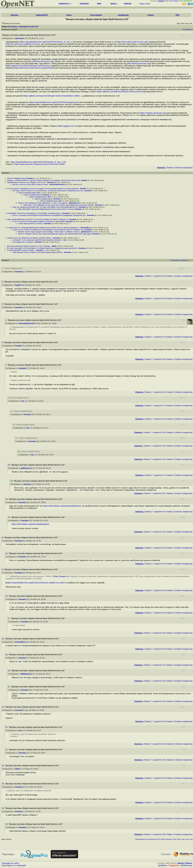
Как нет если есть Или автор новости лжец (30, 184)
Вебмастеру (186, 865)
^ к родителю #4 (159, 392)
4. (3, 342)
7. (7, 365)
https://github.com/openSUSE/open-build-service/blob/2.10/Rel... (52, 96)
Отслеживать (187, 30)
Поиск (142, 4)
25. (10, 671)
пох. (38, 193)
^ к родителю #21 (158, 459)
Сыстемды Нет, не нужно (23, 242)
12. (3, 707)
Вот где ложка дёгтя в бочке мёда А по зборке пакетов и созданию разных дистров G (42, 248)
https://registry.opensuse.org (153, 113)
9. (3, 569)
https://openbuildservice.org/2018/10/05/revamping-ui (53, 102)
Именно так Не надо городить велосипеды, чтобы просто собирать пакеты (49, 232)
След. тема (189, 839)
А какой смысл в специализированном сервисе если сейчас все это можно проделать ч (43, 228)
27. (7, 750)
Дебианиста (74, 203)
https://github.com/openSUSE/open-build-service (28, 66)
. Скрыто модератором (29, 451)
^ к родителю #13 (158, 532)
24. (10, 465)
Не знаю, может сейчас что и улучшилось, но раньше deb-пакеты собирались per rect (48, 191)
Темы (174, 839)
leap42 (84, 180)
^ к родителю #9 (159, 613)
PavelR (83, 189)
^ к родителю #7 (159, 405)
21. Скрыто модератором (26, 438)
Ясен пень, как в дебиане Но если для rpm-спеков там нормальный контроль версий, (59, 205)
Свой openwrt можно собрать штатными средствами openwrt (38, 252)
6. (3, 537)
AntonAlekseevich (57, 184)
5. (7, 320)
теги (148, 4)
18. (7, 655)
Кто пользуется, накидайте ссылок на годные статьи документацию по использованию (43, 189)
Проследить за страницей (14, 865)
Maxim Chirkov (185, 863)
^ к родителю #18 (158, 681)
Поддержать (174, 865)
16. (7, 596)
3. (3, 304)
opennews (19, 38)
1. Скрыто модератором (12, 268)
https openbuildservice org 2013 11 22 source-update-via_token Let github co (37, 219)
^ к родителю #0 (159, 276)
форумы (15, 15)
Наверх (170, 276)
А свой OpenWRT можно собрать (21, 250)
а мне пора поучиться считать (30, 223)
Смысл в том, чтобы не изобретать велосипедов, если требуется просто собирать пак (48, 230)
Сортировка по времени (179, 260)
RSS (177, 15)
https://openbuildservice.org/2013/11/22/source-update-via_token (36, 583)
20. (7, 727)
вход (167, 1)
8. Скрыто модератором (18, 398)
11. (3, 639)
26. (3, 784)
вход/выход (123, 15)
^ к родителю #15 (158, 432)
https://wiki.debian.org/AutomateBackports (62, 506)
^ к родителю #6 (159, 564)
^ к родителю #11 (158, 665)
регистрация (174, 1)
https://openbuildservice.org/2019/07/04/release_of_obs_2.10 (47, 42)
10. (7, 553)
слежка (150, 15)
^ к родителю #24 (158, 493)
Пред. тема (181, 839)
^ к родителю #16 (158, 633)
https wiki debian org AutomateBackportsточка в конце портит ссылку (46, 209)
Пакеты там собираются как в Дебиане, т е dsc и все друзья (43, 203)
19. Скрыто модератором (24, 425)
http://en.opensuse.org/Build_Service (23, 44)
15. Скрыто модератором (21, 411)
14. (10, 517)
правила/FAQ (42, 15)
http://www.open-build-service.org (132, 42)
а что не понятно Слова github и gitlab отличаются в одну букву (38, 221)
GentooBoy (85, 228)
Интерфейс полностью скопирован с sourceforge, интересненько (34, 213)
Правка (170, 168)
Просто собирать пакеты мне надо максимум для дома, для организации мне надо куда (54, 234)
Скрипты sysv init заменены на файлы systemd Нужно (29, 238)
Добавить (163, 865)
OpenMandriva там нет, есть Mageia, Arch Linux (26, 182)
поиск (69, 15)
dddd (54, 246)
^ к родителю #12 (158, 744)
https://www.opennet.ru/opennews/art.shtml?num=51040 (40, 164)
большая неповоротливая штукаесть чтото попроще (29, 246)
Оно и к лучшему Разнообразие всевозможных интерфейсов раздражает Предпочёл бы (49, 215)
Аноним (29, 178)
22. (3, 766)
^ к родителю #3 (159, 337)
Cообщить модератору (183, 168)
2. (3, 282)
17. (10, 618)
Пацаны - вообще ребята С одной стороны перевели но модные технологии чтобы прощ (44, 180)
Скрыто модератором (16, 178)
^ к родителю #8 (159, 419)
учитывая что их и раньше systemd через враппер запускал (37, 240)
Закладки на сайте (10, 863)
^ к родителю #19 (158, 446)
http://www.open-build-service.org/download (34, 68)
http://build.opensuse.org (139, 63)
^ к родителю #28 (158, 834)
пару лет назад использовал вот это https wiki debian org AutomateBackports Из (45, 207)
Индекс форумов (166, 839)
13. (7, 499)
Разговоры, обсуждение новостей (23, 27)
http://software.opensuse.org (40, 61)
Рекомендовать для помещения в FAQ (147, 839)
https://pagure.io (65, 126)
